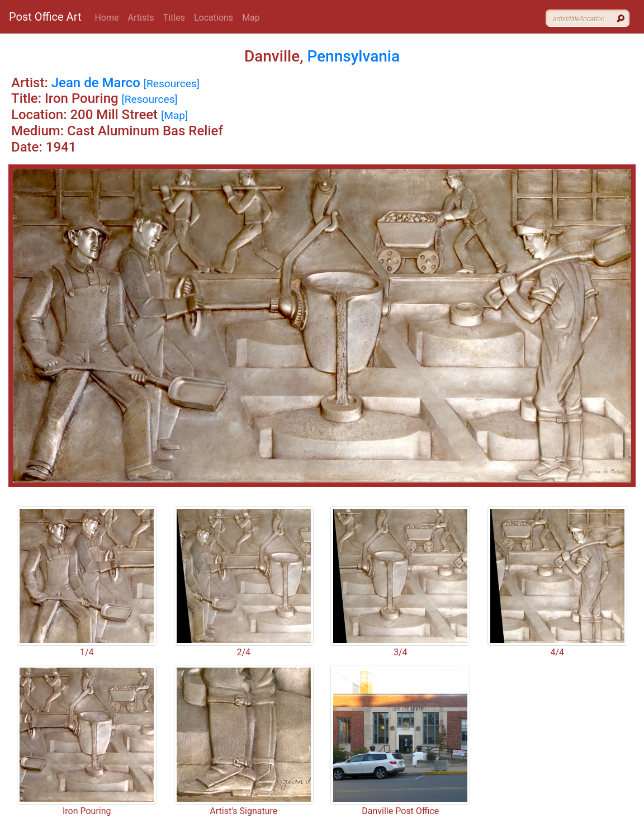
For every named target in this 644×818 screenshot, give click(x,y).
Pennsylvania (353, 56)
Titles (174, 18)
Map (251, 18)
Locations (214, 18)
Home (106, 18)
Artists (141, 18)
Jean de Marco (96, 83)
